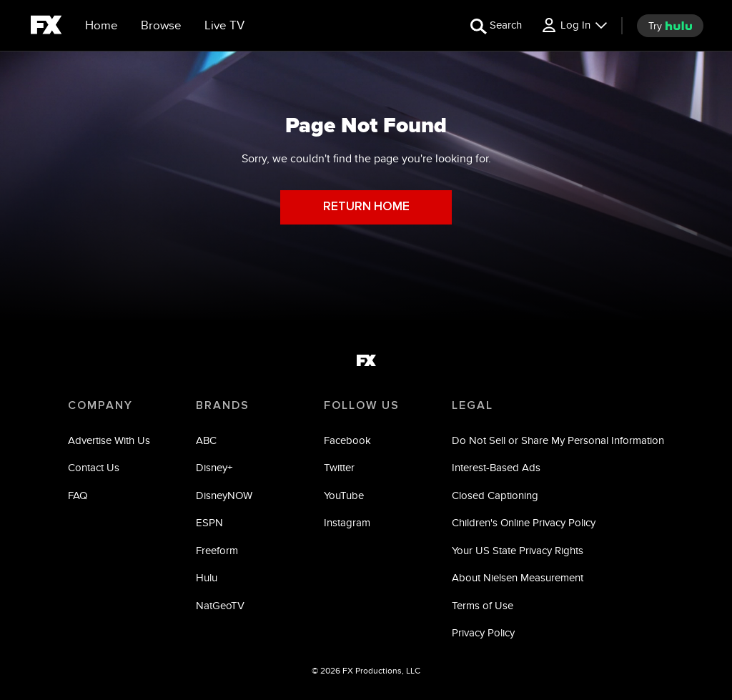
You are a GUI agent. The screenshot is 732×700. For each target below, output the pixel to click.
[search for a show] (496, 25)
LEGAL (473, 405)
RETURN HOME (366, 207)
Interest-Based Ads (496, 467)
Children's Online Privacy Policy (524, 522)
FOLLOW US (362, 405)
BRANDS (223, 405)
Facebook (347, 440)
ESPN (209, 522)
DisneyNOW (224, 495)
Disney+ (214, 467)
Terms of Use (483, 605)
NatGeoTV (220, 605)
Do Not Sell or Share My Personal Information (558, 440)
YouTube (344, 495)
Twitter (339, 467)
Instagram (347, 522)
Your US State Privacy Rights (518, 550)
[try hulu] (670, 26)
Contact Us (94, 467)
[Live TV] (224, 26)
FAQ (78, 495)
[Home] (102, 26)
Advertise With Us (109, 440)
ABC (206, 440)
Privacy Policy (483, 632)
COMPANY (100, 405)
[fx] (46, 27)
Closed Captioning (495, 495)
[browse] (161, 26)
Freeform (217, 550)
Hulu (207, 577)
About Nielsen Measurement (518, 577)
